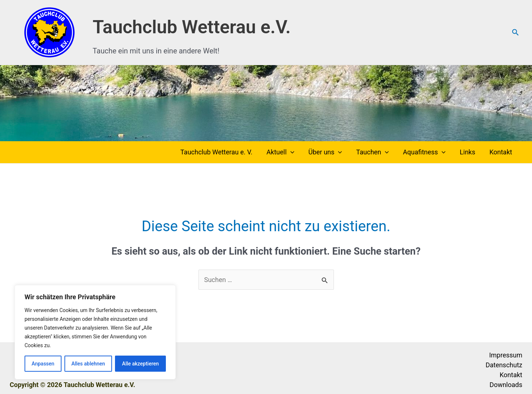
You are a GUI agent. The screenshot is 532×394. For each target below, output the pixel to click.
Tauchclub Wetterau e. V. (223, 152)
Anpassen (43, 364)
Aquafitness (427, 152)
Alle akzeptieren (140, 364)
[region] (95, 332)
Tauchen (376, 152)
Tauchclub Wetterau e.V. (192, 27)
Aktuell (286, 152)
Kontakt (501, 152)
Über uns (330, 152)
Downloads (506, 385)
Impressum (506, 355)
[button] (516, 33)
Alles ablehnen (88, 364)
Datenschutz (504, 365)
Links (469, 152)
